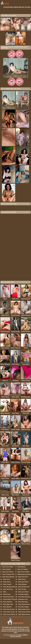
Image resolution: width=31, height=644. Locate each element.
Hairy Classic (7, 589)
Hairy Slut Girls (23, 607)
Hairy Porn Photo (8, 572)
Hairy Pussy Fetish (23, 577)
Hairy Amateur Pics (8, 579)
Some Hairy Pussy (24, 609)
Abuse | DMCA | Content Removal (19, 641)
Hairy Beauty (21, 572)
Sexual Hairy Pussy (9, 604)
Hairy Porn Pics (23, 582)
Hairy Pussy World (9, 619)
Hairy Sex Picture (8, 577)
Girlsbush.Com (23, 604)
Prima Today (22, 594)
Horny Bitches (8, 607)
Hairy (5, 597)
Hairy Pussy (7, 587)
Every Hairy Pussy (9, 617)
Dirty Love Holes (23, 597)
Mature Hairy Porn (24, 614)
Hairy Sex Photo (23, 587)
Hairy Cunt (6, 584)
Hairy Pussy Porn (9, 602)
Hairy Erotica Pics (24, 592)
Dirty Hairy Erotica (9, 614)
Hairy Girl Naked (23, 574)
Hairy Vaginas (7, 574)
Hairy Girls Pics (8, 594)
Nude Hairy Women (8, 582)
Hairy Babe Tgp (8, 609)
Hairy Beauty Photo (9, 592)
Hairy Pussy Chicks (24, 617)
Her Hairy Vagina (23, 612)
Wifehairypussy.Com (24, 579)
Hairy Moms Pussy (24, 619)
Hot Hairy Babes (23, 599)
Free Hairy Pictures (24, 602)
